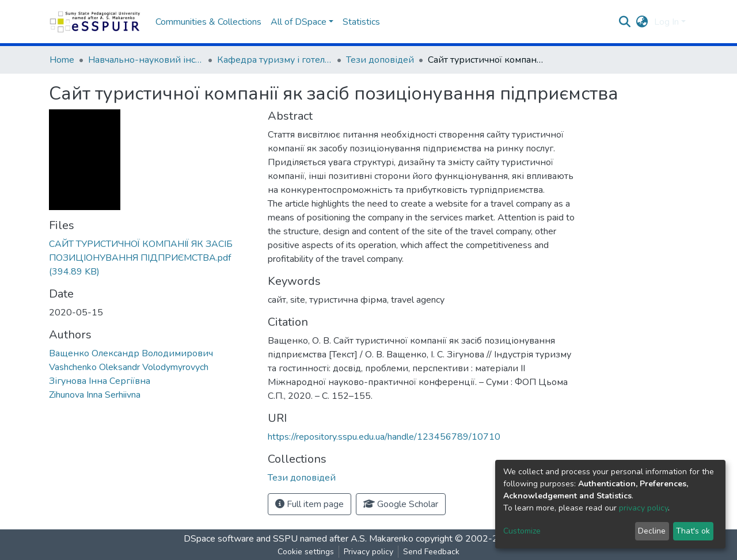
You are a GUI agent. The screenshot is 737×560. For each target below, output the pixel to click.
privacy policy (643, 508)
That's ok (693, 531)
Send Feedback (431, 552)
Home (62, 60)
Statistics (361, 22)
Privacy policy (368, 552)
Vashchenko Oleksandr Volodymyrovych (129, 367)
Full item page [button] (309, 504)
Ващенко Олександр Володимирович (131, 353)
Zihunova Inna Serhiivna (95, 395)
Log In (666, 22)
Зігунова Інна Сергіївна (100, 381)
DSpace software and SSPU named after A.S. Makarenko (299, 539)
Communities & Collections (208, 22)
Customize (522, 531)
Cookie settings (306, 552)
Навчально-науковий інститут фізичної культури (146, 60)
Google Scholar (401, 504)
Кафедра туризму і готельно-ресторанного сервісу (275, 60)
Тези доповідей (380, 60)
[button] (642, 22)
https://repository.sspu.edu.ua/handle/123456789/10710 (384, 437)
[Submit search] (625, 22)
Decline (652, 531)
